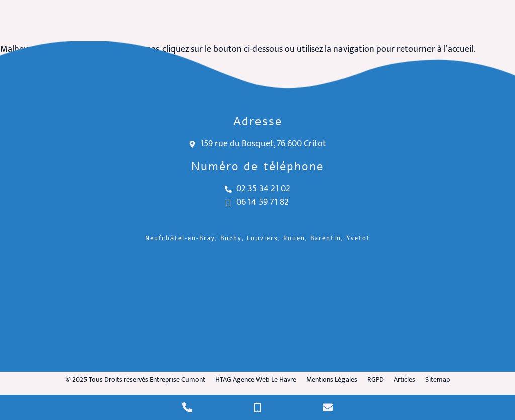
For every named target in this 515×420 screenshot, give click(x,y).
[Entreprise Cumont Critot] (257, 309)
